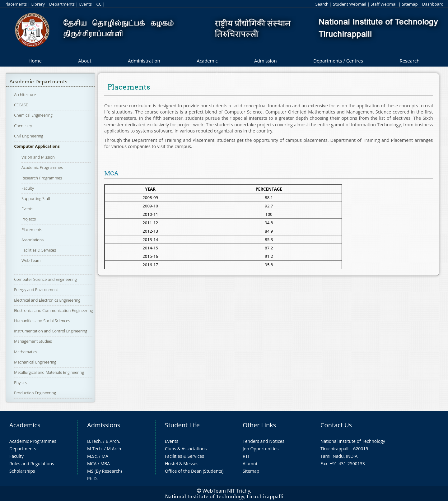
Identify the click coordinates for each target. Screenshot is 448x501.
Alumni (250, 464)
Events (85, 4)
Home (35, 61)
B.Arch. (113, 441)
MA (105, 456)
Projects (29, 219)
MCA (92, 464)
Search (322, 4)
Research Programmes (42, 178)
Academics (25, 425)
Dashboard (433, 4)
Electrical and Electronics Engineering (47, 300)
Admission (266, 61)
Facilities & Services (39, 250)
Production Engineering (35, 393)
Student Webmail (350, 4)
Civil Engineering (29, 136)
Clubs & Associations (186, 449)
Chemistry (23, 126)
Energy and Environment (36, 290)
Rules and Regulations (32, 464)
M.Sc (92, 456)
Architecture (25, 95)
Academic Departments (38, 82)
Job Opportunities (261, 449)
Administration (144, 61)
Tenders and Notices (264, 441)
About (85, 61)
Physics (21, 383)
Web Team (31, 260)
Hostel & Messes (182, 464)
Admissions (104, 425)
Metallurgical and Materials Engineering (49, 372)
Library (38, 4)
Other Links (259, 425)
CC (99, 4)
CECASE (21, 105)
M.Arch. (114, 449)
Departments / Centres (338, 61)
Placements (16, 4)
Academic (207, 61)
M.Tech (94, 449)
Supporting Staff (36, 198)
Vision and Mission (38, 157)
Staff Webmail (384, 4)
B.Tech (94, 441)
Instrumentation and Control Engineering (51, 331)
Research (409, 61)
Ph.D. (93, 478)
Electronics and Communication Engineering (53, 310)
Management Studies (33, 341)
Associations (33, 240)
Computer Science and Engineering (45, 279)
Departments (62, 4)
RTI (246, 456)
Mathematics (26, 352)
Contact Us (336, 425)
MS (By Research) (105, 471)
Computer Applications (37, 146)
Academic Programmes (42, 167)
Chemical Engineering (33, 115)
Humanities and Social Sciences (42, 321)
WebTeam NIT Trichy (226, 491)
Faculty (28, 188)
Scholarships (22, 471)
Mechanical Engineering (35, 362)
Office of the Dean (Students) (194, 471)
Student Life (182, 425)
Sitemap (410, 4)
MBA (105, 464)
